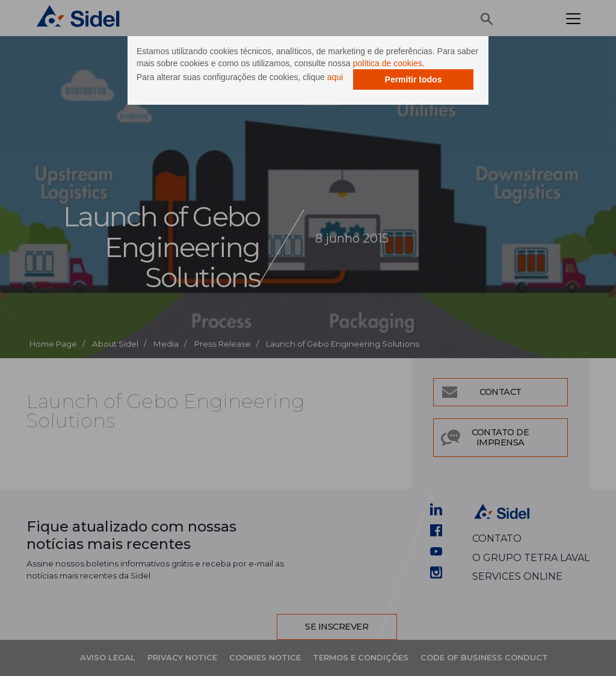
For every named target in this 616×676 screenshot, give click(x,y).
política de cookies (388, 63)
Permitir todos (414, 79)
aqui (335, 77)
